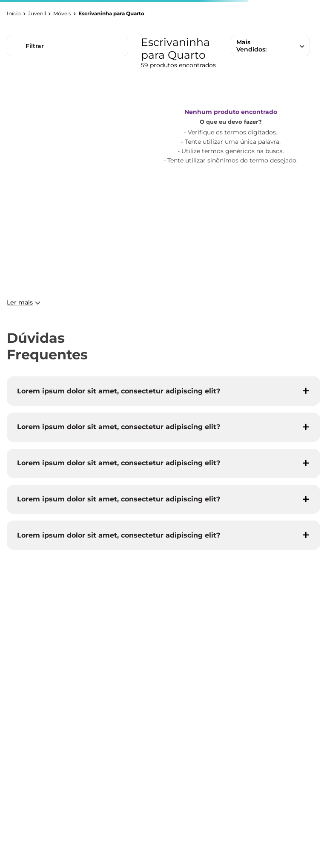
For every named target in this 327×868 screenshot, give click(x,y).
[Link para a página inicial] (14, 14)
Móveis (62, 14)
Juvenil (37, 14)
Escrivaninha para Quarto (111, 14)
